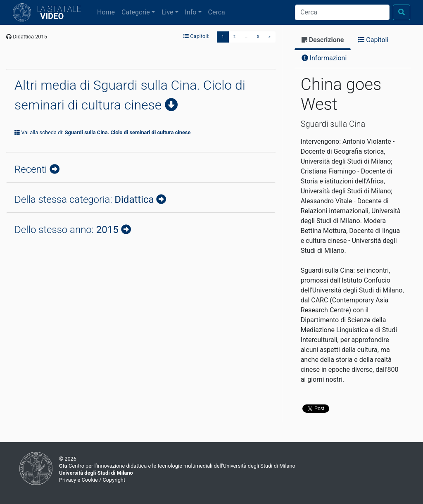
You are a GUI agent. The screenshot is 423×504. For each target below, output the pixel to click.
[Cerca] (342, 12)
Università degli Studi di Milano (96, 473)
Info (191, 12)
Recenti (32, 169)
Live (168, 12)
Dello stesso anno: (68, 230)
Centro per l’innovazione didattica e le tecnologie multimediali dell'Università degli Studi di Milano (177, 466)
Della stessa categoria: (85, 200)
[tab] (323, 41)
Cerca (217, 12)
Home (108, 12)
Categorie (136, 12)
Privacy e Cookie (78, 480)
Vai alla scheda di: (102, 132)
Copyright (114, 480)
